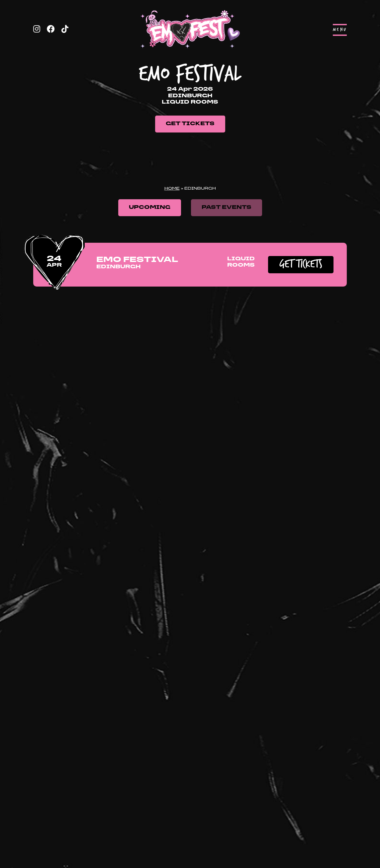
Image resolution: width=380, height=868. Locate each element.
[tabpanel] (190, 91)
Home (172, 189)
